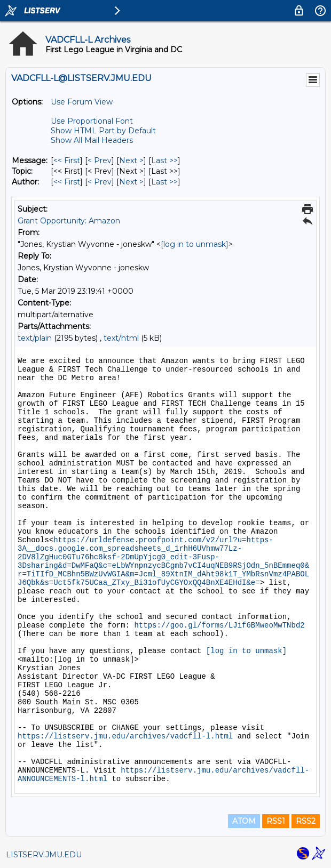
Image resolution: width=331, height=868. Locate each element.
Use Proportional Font (92, 121)
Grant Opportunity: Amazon (69, 221)
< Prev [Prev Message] (100, 160)
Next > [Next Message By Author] (131, 182)
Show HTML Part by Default (103, 131)
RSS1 (276, 821)
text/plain (35, 338)
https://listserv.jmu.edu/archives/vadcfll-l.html (125, 736)
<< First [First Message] (67, 160)
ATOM (244, 821)
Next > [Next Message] (131, 160)
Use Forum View (82, 102)
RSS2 (306, 821)
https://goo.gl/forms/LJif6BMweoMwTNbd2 (219, 625)
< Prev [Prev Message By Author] (100, 182)
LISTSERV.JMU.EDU (44, 855)
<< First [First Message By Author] (67, 182)
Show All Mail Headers (92, 140)
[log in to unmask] (195, 244)
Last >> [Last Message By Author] (164, 182)
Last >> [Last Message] (164, 160)
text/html (121, 338)
